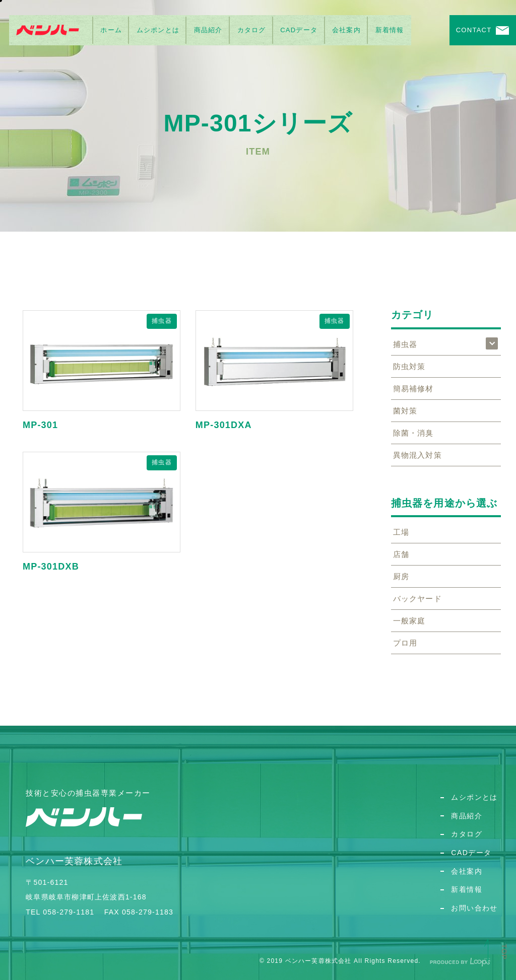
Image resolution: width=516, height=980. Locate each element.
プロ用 (405, 643)
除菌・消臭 (413, 433)
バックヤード (417, 599)
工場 (401, 532)
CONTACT (474, 30)
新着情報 (390, 30)
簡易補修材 (413, 389)
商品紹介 (208, 30)
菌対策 (405, 411)
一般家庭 (409, 621)
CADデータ (299, 30)
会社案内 (346, 30)
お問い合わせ (474, 908)
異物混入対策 (417, 455)
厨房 (401, 576)
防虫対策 (409, 366)
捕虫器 (162, 321)
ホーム (111, 30)
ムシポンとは (158, 30)
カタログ (252, 30)
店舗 (401, 554)
